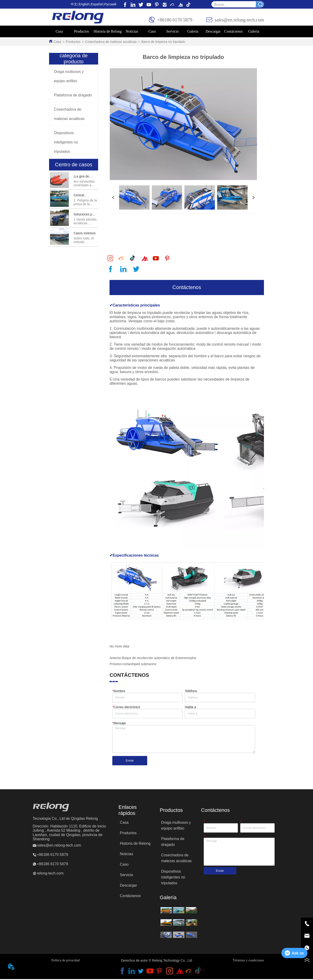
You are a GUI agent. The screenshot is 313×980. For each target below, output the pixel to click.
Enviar (130, 762)
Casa (57, 42)
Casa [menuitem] (59, 31)
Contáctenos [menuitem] (233, 31)
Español (97, 4)
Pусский (110, 4)
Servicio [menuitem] (172, 31)
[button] (81, 31)
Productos (73, 42)
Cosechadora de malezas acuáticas (111, 42)
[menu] (156, 31)
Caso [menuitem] (152, 31)
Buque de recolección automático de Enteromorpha (159, 659)
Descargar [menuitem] (213, 31)
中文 (74, 4)
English (84, 4)
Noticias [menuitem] (132, 31)
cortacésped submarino (139, 665)
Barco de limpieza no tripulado (163, 42)
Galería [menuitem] (254, 31)
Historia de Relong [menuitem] (108, 31)
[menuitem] (81, 31)
